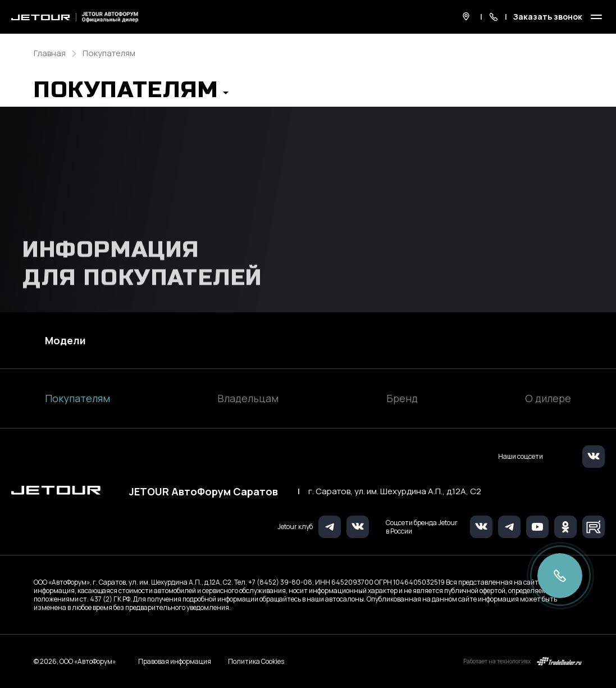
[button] (131, 93)
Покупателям (77, 398)
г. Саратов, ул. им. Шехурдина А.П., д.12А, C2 (395, 491)
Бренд (402, 398)
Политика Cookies (256, 662)
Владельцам (248, 398)
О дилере (548, 398)
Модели (65, 340)
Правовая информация (175, 661)
